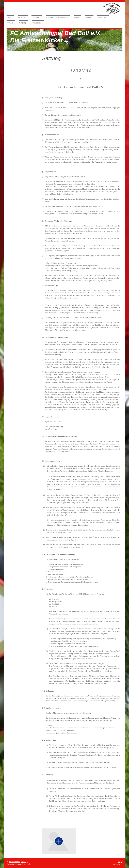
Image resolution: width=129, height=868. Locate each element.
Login (120, 862)
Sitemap (24, 862)
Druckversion (13, 862)
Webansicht (118, 864)
